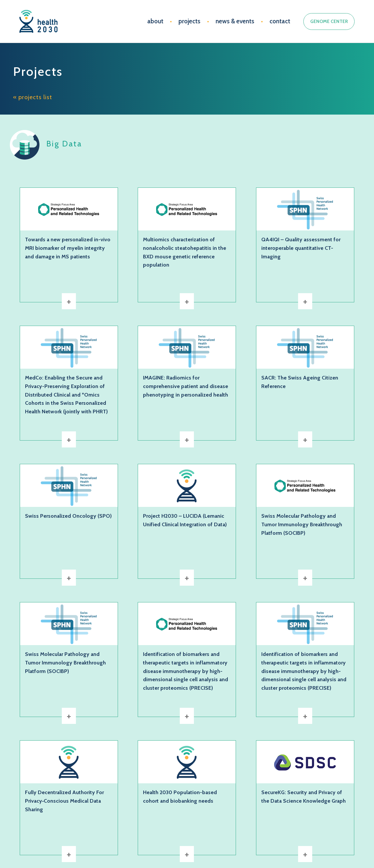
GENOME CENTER (329, 21)
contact (280, 21)
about (155, 21)
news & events (235, 21)
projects (189, 21)
